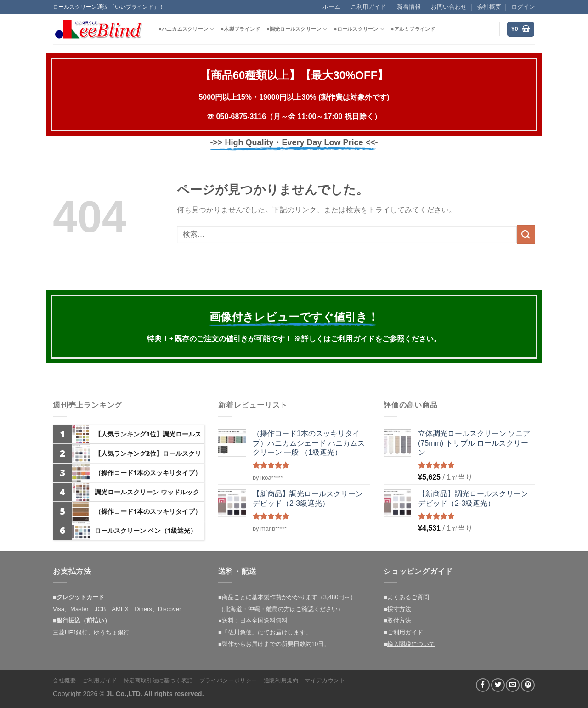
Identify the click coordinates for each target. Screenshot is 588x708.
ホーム (331, 7)
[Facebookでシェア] (483, 685)
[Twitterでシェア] (498, 685)
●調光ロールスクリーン (297, 29)
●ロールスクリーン (359, 29)
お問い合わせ (449, 7)
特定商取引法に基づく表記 (158, 680)
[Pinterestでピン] (528, 685)
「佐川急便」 (240, 632)
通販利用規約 (281, 680)
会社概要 (489, 7)
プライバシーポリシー (228, 680)
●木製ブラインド (240, 29)
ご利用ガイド (368, 7)
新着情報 (409, 7)
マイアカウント (325, 680)
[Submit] (526, 234)
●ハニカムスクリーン (186, 29)
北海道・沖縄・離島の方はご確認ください (281, 609)
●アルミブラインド (413, 29)
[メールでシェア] (513, 685)
